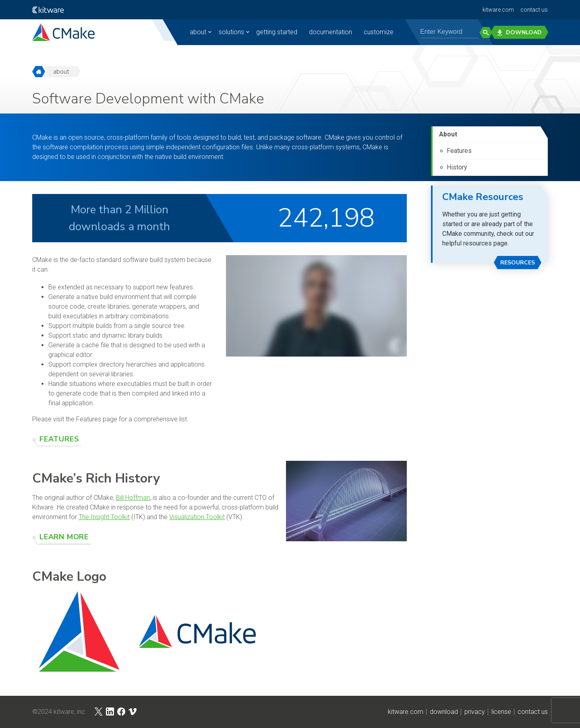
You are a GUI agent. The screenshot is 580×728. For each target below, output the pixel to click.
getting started (271, 32)
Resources (518, 263)
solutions (226, 32)
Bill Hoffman (133, 498)
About (448, 134)
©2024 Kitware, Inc (59, 712)
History (457, 167)
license (501, 712)
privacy (475, 712)
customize (373, 32)
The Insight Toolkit (104, 517)
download (444, 712)
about (193, 32)
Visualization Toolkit (197, 517)
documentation (325, 32)
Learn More (64, 537)
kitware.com (498, 10)
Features (59, 439)
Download (522, 32)
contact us (534, 10)
